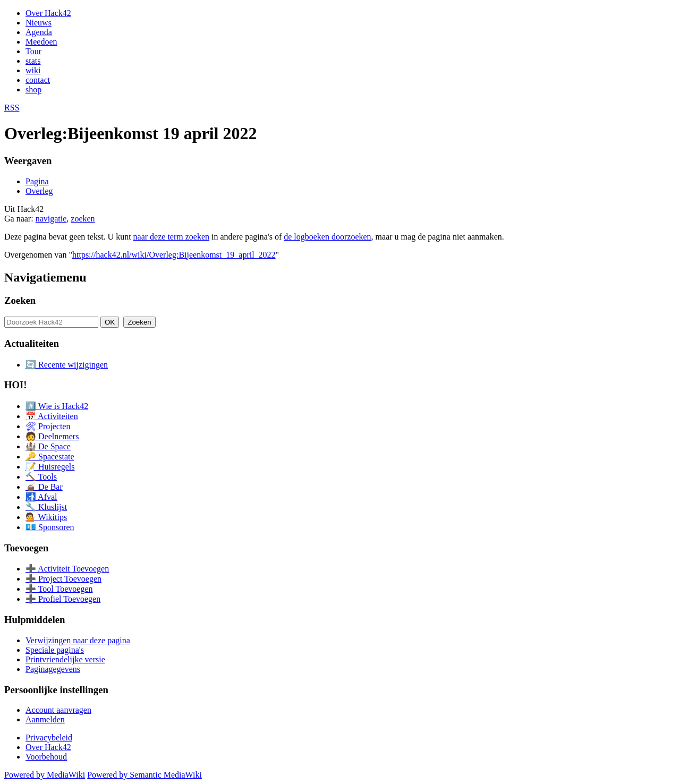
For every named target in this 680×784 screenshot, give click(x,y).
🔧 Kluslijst (46, 507)
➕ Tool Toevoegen (59, 589)
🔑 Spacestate (50, 457)
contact (38, 80)
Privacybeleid (49, 738)
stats (33, 61)
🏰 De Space (48, 446)
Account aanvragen (58, 710)
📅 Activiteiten (52, 416)
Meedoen (41, 42)
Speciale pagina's (55, 650)
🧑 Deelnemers (52, 436)
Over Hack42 (48, 13)
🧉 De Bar (44, 487)
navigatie (51, 219)
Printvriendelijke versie (65, 659)
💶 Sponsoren (50, 527)
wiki (33, 70)
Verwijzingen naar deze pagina (78, 640)
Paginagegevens (53, 669)
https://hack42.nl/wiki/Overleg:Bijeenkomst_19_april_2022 (174, 255)
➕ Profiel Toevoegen (63, 599)
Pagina (37, 181)
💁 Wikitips (46, 517)
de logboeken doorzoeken (327, 237)
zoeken (83, 219)
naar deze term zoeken (171, 237)
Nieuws (39, 23)
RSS (12, 108)
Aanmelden (45, 719)
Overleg (39, 191)
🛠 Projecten (48, 426)
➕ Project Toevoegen (63, 579)
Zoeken (20, 300)
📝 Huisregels (50, 467)
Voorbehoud (46, 757)
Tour (33, 51)
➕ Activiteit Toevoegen (67, 569)
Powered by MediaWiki (45, 775)
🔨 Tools (41, 477)
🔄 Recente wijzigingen (67, 365)
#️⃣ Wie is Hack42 (57, 406)
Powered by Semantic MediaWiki (144, 775)
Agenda (39, 32)
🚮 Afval (41, 497)
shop (33, 90)
